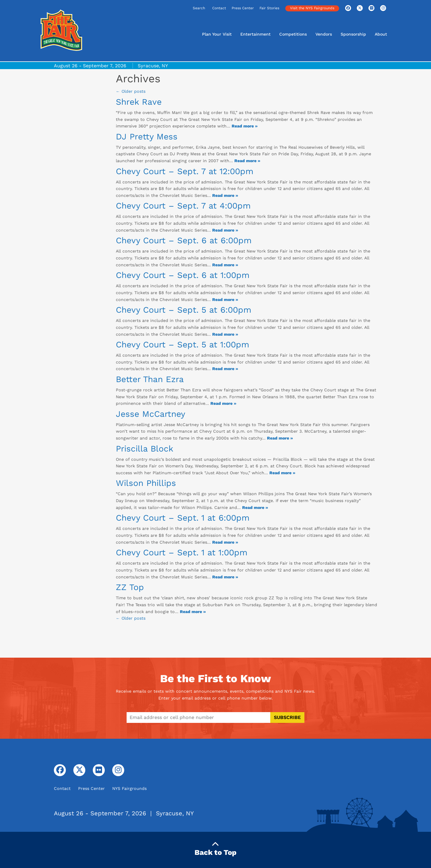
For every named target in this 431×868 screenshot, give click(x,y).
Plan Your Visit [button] (217, 34)
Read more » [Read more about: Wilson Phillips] (255, 507)
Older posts (131, 91)
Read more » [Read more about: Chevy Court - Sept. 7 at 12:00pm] (225, 195)
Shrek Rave (139, 102)
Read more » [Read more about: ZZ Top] (193, 612)
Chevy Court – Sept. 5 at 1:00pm (183, 345)
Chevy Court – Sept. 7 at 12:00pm (185, 171)
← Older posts (131, 618)
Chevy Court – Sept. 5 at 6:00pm (184, 310)
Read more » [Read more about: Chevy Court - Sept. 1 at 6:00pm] (225, 542)
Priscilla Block (145, 449)
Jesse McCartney (151, 414)
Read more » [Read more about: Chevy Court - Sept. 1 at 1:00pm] (225, 577)
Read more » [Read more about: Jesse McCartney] (280, 438)
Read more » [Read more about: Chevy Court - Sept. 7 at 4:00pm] (225, 230)
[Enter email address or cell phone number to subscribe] (198, 717)
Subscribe (287, 717)
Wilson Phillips (146, 483)
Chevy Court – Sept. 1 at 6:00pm (183, 518)
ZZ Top (130, 587)
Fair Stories (269, 8)
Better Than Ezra (150, 379)
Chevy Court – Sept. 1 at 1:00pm (182, 552)
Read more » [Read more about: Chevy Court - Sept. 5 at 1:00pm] (225, 369)
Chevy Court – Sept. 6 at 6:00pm (184, 240)
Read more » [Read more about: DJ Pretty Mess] (247, 161)
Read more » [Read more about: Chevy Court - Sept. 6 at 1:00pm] (225, 300)
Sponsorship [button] (353, 34)
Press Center (243, 8)
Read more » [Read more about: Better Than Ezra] (223, 403)
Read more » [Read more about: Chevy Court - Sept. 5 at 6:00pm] (225, 334)
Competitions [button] (293, 34)
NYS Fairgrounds (129, 788)
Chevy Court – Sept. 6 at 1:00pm (183, 275)
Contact (219, 8)
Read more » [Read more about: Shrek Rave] (245, 126)
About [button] (381, 34)
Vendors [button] (324, 34)
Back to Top (215, 849)
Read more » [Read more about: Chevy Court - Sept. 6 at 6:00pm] (225, 265)
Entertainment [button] (255, 34)
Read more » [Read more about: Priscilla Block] (282, 473)
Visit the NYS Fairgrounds (312, 8)
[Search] (180, 9)
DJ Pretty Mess (147, 137)
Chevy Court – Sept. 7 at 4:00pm (183, 206)
